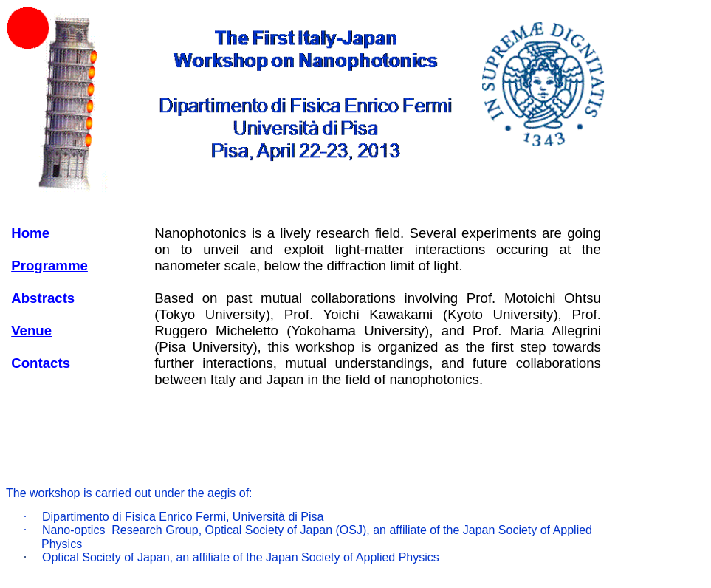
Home (30, 233)
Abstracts (43, 298)
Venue (31, 331)
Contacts (41, 363)
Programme (49, 266)
